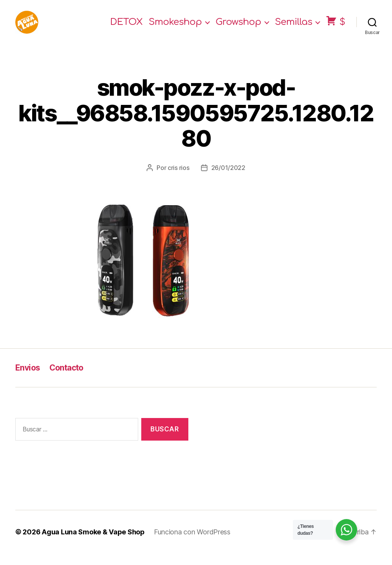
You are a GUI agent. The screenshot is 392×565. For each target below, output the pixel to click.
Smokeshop (175, 28)
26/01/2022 (228, 179)
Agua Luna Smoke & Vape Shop (93, 543)
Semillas (294, 28)
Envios (28, 379)
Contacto (66, 379)
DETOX (127, 28)
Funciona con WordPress (192, 543)
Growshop (238, 28)
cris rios (179, 179)
